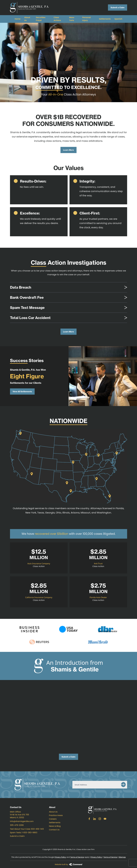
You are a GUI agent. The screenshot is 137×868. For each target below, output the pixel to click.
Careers (53, 819)
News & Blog (55, 826)
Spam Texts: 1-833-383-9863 (24, 833)
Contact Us (54, 830)
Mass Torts (72, 19)
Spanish (118, 19)
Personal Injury (86, 19)
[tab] (69, 287)
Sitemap (122, 857)
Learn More (68, 150)
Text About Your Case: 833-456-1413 (27, 829)
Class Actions (57, 19)
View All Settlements (22, 392)
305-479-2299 (17, 825)
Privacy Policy (60, 857)
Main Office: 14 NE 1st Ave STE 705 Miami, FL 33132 (20, 815)
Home (18, 19)
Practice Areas (56, 815)
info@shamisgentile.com (22, 821)
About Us (53, 812)
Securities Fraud (41, 19)
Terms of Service (77, 857)
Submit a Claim (118, 8)
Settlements (105, 19)
